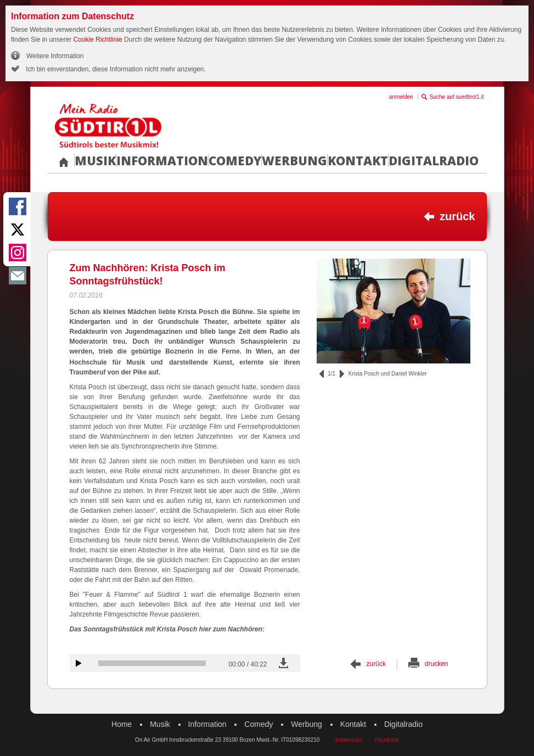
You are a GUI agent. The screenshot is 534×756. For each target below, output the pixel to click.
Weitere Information (55, 56)
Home (122, 724)
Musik (95, 160)
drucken (437, 664)
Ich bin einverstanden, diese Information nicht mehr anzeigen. (115, 69)
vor (342, 374)
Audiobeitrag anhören (78, 663)
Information (162, 160)
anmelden (401, 97)
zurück (457, 216)
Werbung (294, 160)
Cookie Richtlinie (97, 40)
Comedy (235, 160)
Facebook (387, 740)
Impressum (349, 740)
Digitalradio (434, 160)
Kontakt (358, 160)
